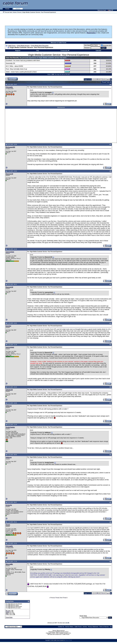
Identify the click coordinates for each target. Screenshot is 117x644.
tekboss (9, 406)
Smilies (8, 612)
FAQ (38, 51)
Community (65, 51)
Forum (7, 9)
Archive (85, 627)
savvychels (10, 252)
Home (15, 12)
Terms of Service (104, 627)
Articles (18, 9)
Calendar (98, 51)
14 (104, 79)
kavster (8, 326)
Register (18, 51)
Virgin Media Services (23, 46)
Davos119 (9, 174)
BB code (8, 611)
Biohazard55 (10, 147)
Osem (8, 525)
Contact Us (61, 627)
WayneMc (9, 564)
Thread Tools (106, 82)
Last (108, 79)
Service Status (69, 627)
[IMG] (7, 613)
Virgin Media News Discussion (40, 46)
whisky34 (9, 390)
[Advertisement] (88, 5)
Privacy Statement (93, 627)
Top (111, 627)
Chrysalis (9, 87)
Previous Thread (55, 598)
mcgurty (9, 505)
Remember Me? (106, 46)
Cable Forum (12, 46)
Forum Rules (9, 617)
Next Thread (63, 598)
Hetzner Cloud (68, 640)
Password (87, 48)
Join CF (110, 10)
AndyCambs (10, 427)
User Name (87, 45)
